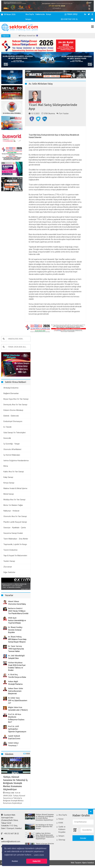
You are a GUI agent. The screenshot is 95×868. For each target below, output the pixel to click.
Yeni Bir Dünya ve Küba (17, 677)
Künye (49, 14)
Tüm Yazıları (63, 114)
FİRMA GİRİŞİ (71, 14)
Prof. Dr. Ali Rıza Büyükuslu (15, 716)
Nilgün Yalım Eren (15, 707)
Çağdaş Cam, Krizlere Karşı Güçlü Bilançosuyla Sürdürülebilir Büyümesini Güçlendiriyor (45, 836)
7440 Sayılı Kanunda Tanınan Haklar (16, 650)
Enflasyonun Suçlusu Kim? (16, 721)
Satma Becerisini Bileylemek (15, 692)
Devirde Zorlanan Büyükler (15, 631)
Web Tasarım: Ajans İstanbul (82, 863)
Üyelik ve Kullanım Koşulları (62, 829)
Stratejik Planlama (15, 684)
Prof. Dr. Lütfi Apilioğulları (14, 728)
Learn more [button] (39, 855)
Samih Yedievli (14, 736)
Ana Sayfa (30, 14)
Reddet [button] (15, 861)
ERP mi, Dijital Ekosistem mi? (18, 702)
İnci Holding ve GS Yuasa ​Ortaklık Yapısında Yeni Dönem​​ (44, 827)
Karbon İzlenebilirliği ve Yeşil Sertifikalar (17, 622)
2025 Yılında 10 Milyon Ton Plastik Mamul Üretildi (18, 612)
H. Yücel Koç (13, 675)
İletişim (28, 19)
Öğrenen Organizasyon (17, 732)
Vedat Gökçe (13, 743)
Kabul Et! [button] (37, 861)
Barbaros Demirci (15, 608)
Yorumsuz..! (13, 746)
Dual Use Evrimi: (14, 739)
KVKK (61, 823)
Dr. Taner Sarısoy (15, 646)
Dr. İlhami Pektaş (15, 637)
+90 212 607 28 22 (10, 834)
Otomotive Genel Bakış (17, 604)
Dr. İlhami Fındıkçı (15, 627)
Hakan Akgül (13, 682)
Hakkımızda (40, 14)
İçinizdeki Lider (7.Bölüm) (18, 710)
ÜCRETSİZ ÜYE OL (69, 19)
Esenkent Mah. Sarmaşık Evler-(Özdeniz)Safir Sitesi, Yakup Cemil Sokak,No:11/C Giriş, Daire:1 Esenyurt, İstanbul (11, 822)
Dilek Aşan (12, 618)
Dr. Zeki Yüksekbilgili (16, 656)
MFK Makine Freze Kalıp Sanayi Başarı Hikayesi (17, 641)
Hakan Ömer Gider (16, 689)
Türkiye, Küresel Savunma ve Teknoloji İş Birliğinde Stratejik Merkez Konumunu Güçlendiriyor (15, 783)
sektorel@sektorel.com (11, 840)
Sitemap (62, 840)
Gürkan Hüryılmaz (15, 663)
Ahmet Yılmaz (14, 601)
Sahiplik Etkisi (13, 658)
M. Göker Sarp (14, 698)
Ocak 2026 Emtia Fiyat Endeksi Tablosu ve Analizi (17, 668)
